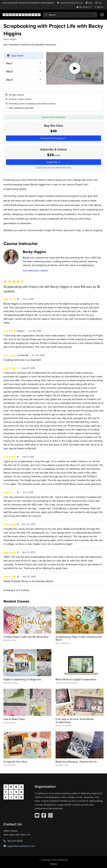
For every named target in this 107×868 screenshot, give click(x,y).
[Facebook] (44, 815)
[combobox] (70, 15)
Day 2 (9, 71)
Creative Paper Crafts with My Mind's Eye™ (26, 637)
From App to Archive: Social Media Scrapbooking (75, 721)
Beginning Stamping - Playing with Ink (76, 762)
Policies (54, 864)
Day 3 (9, 80)
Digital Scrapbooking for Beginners (22, 679)
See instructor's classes (35, 270)
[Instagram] (50, 815)
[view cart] (99, 3)
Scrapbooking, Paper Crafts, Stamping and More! (79, 638)
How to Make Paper (14, 719)
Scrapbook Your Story (15, 762)
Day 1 (9, 63)
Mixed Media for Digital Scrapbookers (76, 679)
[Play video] (75, 68)
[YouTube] (37, 815)
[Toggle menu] (102, 15)
